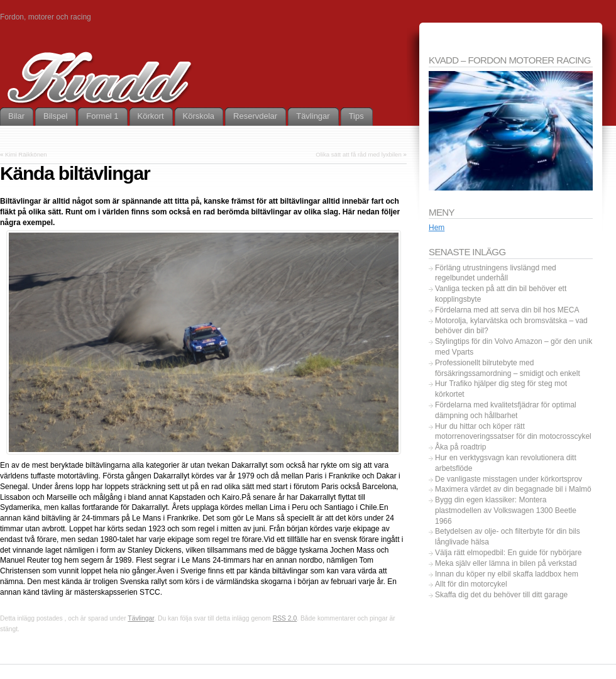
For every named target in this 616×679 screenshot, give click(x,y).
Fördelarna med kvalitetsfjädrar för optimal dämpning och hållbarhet (506, 410)
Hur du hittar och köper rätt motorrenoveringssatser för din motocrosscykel (513, 432)
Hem (437, 228)
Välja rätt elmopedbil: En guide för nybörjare (508, 553)
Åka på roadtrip (460, 447)
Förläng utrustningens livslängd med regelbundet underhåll (496, 273)
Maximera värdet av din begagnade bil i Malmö (513, 489)
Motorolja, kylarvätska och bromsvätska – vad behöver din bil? (511, 326)
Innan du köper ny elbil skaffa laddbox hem (507, 574)
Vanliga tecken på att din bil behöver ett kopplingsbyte (501, 294)
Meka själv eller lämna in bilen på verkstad (506, 563)
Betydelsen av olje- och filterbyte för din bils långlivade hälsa (508, 537)
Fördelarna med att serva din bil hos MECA (507, 310)
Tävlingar (141, 618)
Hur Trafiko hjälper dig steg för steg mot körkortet (501, 389)
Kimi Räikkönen (26, 154)
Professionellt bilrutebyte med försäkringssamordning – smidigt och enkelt (508, 368)
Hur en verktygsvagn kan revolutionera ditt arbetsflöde (506, 463)
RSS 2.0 (285, 618)
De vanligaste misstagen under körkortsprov (509, 479)
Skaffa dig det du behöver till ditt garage (501, 595)
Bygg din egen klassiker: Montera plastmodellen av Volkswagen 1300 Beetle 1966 (506, 511)
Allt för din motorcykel (471, 584)
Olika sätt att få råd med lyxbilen (359, 154)
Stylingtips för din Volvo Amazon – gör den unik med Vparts (514, 347)
